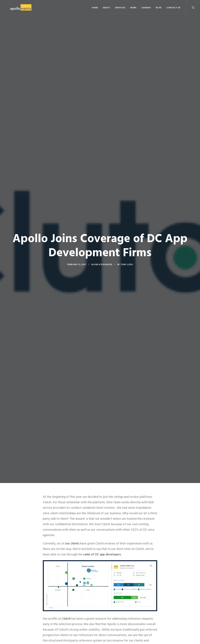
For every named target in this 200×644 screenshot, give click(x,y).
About (106, 8)
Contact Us (173, 8)
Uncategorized (103, 264)
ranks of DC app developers (102, 555)
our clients (72, 544)
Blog (159, 8)
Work (133, 8)
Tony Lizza (127, 264)
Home (95, 8)
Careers (146, 8)
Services (120, 8)
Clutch (66, 619)
